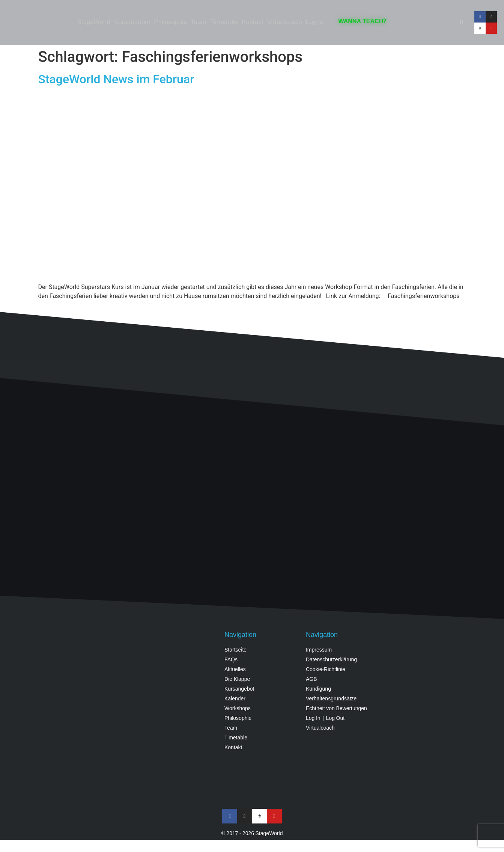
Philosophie (170, 22)
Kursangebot (132, 22)
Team (199, 22)
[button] (462, 23)
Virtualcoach (285, 22)
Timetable (224, 22)
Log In (315, 22)
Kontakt (253, 22)
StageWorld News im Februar (116, 79)
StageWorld (94, 22)
